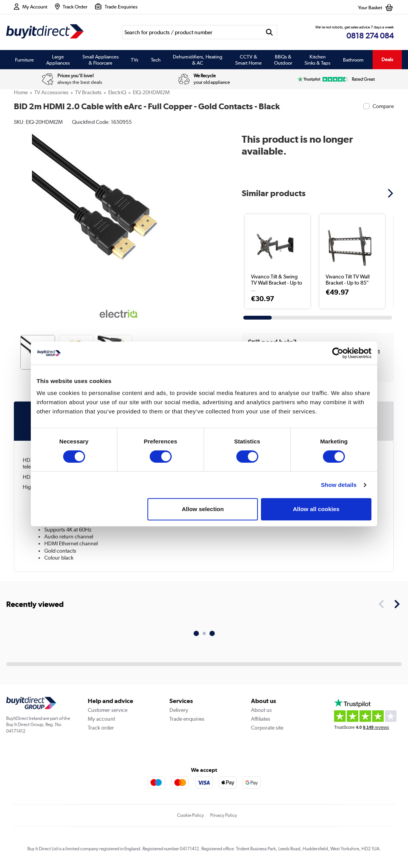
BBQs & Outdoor (283, 60)
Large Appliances (58, 60)
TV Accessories (51, 92)
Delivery (179, 710)
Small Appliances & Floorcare (100, 60)
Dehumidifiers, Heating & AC (198, 60)
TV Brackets (88, 92)
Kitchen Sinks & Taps (317, 60)
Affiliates (261, 719)
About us (261, 710)
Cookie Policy (191, 815)
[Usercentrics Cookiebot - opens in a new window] (338, 353)
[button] (391, 193)
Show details (339, 485)
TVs (135, 60)
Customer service (108, 710)
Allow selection (203, 509)
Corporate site (267, 728)
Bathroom (353, 60)
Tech (156, 60)
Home (21, 92)
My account (101, 719)
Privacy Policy (224, 815)
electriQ (117, 92)
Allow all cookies (316, 509)
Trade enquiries (187, 719)
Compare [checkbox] (383, 106)
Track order (101, 728)
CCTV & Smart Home (248, 60)
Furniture (24, 60)
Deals (387, 59)
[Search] (192, 32)
